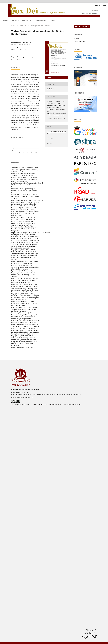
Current (6, 20)
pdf (49, 78)
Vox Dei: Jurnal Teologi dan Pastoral (38, 6)
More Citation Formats (55, 119)
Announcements (42, 20)
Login (104, 6)
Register (97, 6)
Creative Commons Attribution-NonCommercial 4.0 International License (56, 404)
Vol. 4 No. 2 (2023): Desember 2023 (35, 26)
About (54, 20)
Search (101, 20)
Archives (16, 20)
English (76, 39)
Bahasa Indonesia (80, 42)
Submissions (27, 20)
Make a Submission (82, 26)
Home (13, 26)
